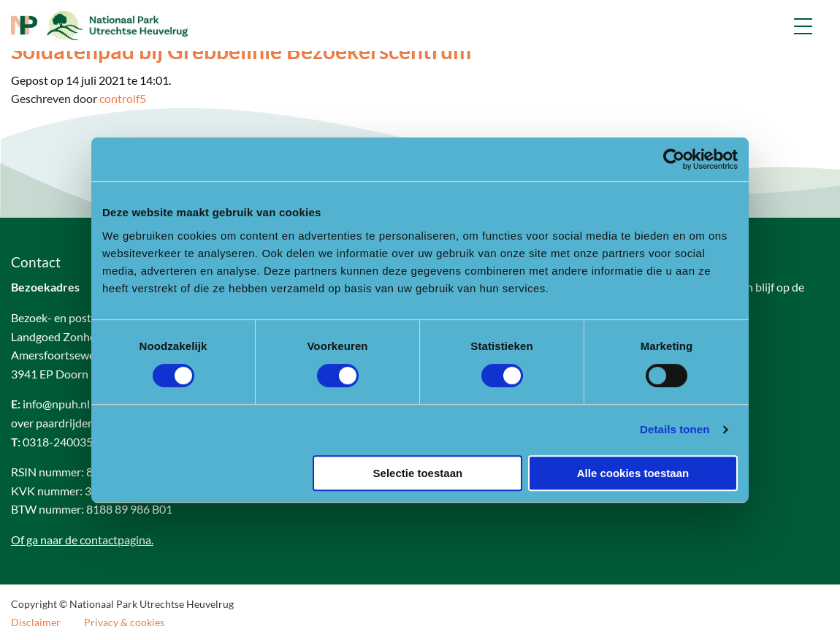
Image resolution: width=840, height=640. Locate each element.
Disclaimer (36, 622)
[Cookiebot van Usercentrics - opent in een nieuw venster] (674, 159)
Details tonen (675, 429)
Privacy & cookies (124, 622)
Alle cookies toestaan (633, 473)
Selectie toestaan (418, 473)
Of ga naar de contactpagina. (82, 540)
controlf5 (123, 98)
